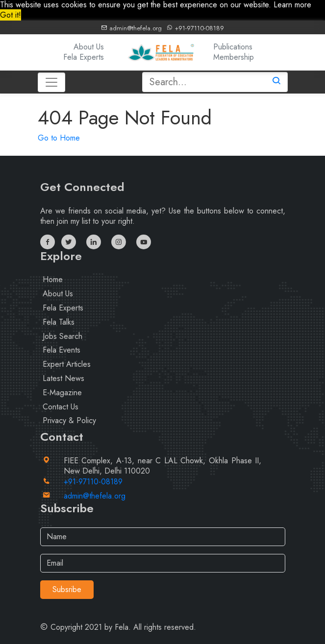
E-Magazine (62, 393)
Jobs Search (62, 336)
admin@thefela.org (131, 28)
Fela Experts (84, 57)
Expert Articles (67, 364)
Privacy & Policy (69, 420)
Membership (234, 57)
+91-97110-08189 (195, 28)
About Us (89, 47)
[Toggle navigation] (51, 82)
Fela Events (62, 350)
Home (53, 279)
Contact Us (61, 407)
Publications (233, 47)
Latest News (63, 378)
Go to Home (59, 138)
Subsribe (67, 589)
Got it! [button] (11, 15)
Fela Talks (59, 322)
